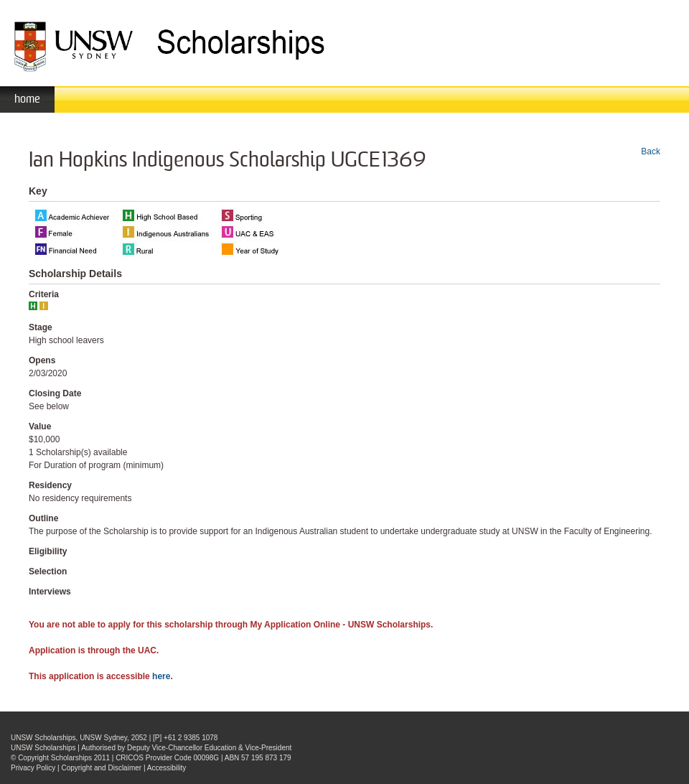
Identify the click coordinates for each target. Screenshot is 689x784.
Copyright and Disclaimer (101, 768)
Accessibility (167, 768)
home (27, 99)
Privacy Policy (33, 768)
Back (651, 151)
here (161, 676)
